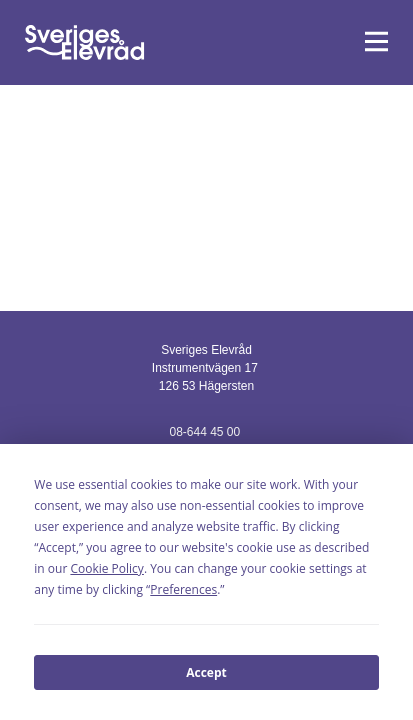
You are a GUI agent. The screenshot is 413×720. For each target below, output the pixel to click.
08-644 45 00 (204, 432)
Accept (206, 672)
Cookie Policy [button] (106, 568)
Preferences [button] (183, 589)
